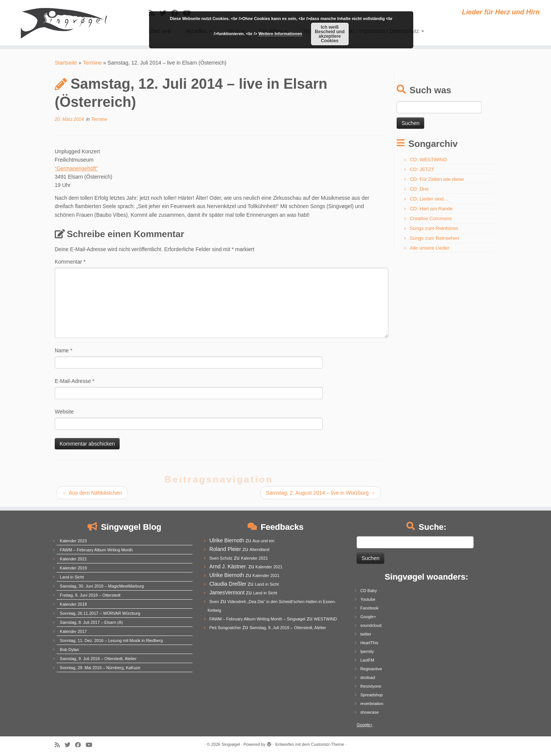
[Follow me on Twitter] (70, 745)
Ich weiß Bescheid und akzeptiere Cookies (330, 34)
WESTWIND (326, 619)
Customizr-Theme (327, 744)
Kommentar (70, 262)
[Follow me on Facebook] (80, 745)
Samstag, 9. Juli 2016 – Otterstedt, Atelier (98, 659)
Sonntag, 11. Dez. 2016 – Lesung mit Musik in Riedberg (112, 640)
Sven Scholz (221, 558)
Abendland (259, 549)
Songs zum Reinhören (434, 228)
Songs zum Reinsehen (435, 238)
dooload (368, 677)
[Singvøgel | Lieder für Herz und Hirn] (64, 23)
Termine (92, 63)
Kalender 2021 (74, 559)
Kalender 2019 (74, 568)
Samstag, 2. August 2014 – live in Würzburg (321, 493)
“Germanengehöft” (76, 168)
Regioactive (371, 669)
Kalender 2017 (74, 631)
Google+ (368, 617)
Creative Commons (431, 218)
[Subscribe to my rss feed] (60, 745)
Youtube (368, 599)
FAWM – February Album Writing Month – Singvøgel (257, 619)
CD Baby (369, 591)
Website (64, 412)
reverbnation (372, 704)
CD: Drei (419, 189)
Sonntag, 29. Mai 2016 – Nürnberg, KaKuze (100, 668)
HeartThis (369, 643)
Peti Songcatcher (225, 628)
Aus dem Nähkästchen (92, 493)
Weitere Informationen (280, 34)
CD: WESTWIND (428, 160)
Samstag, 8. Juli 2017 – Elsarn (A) (92, 622)
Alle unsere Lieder (430, 248)
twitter (366, 634)
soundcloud (371, 625)
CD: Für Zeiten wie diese (437, 179)
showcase (370, 712)
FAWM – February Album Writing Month (96, 550)
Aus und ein (263, 541)
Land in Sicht (72, 577)
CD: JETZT (422, 169)
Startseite (66, 63)
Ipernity (367, 651)
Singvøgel (231, 744)
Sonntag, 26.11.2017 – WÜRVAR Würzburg (100, 613)
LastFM (367, 660)
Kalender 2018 (74, 604)
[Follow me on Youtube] (91, 745)
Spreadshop (372, 695)
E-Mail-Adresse (75, 381)
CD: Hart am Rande (431, 209)
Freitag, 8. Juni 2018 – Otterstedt (90, 595)
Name (64, 350)
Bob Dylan (70, 650)
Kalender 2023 (74, 541)
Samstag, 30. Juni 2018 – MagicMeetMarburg (102, 586)
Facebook (369, 608)
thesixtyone (371, 686)
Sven (214, 602)
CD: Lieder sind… (429, 199)
